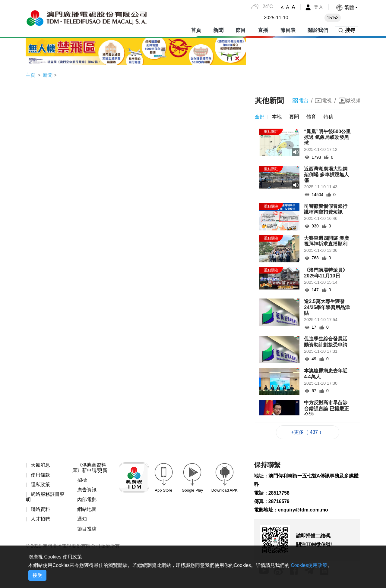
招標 (82, 481)
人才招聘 (40, 520)
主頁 (30, 75)
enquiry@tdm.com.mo (304, 511)
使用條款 (40, 475)
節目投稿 (87, 530)
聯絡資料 (40, 510)
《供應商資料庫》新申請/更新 (90, 468)
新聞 (218, 30)
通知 (82, 520)
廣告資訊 (87, 490)
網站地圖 (87, 510)
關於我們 (318, 30)
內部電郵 (87, 500)
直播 (263, 30)
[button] (347, 7)
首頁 (196, 30)
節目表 (288, 30)
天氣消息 (40, 465)
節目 (241, 30)
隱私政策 (40, 485)
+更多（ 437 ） (308, 432)
